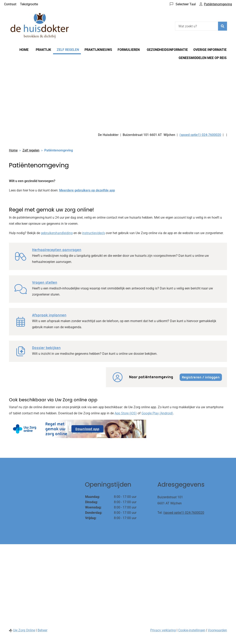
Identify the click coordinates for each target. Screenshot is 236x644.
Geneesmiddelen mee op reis (203, 58)
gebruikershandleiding (57, 233)
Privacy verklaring (163, 630)
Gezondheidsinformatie (167, 50)
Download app (89, 430)
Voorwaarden (217, 630)
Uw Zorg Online (24, 630)
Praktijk (43, 50)
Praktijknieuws (98, 50)
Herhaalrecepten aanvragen (57, 250)
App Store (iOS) (126, 413)
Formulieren (129, 50)
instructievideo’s (94, 233)
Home (24, 50)
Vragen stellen (45, 283)
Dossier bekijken (46, 348)
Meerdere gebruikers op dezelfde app (87, 190)
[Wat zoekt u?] (196, 26)
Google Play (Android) (157, 413)
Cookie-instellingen (192, 630)
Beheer (42, 630)
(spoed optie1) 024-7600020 (184, 513)
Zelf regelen (68, 50)
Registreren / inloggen (201, 377)
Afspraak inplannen (49, 315)
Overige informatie (210, 50)
